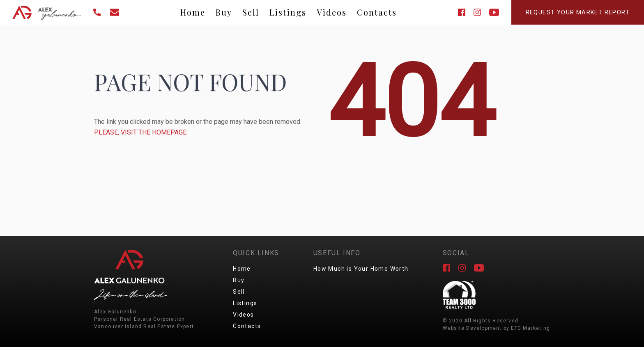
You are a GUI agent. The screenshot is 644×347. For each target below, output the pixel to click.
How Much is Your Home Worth (361, 269)
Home (193, 12)
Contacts (377, 12)
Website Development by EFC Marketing (496, 328)
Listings (288, 12)
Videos (332, 12)
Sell (251, 12)
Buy (224, 12)
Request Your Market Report (578, 12)
